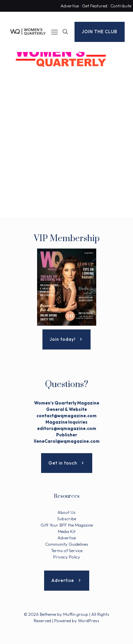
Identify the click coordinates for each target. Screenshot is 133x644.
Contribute (121, 6)
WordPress (89, 621)
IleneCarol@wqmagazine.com (67, 441)
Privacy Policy (67, 557)
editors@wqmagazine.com (67, 428)
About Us (66, 512)
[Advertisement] (66, 150)
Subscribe (67, 519)
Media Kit (67, 531)
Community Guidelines (67, 544)
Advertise (70, 6)
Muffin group (76, 614)
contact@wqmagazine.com (66, 416)
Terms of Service (67, 550)
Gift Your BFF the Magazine (67, 525)
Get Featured (95, 6)
